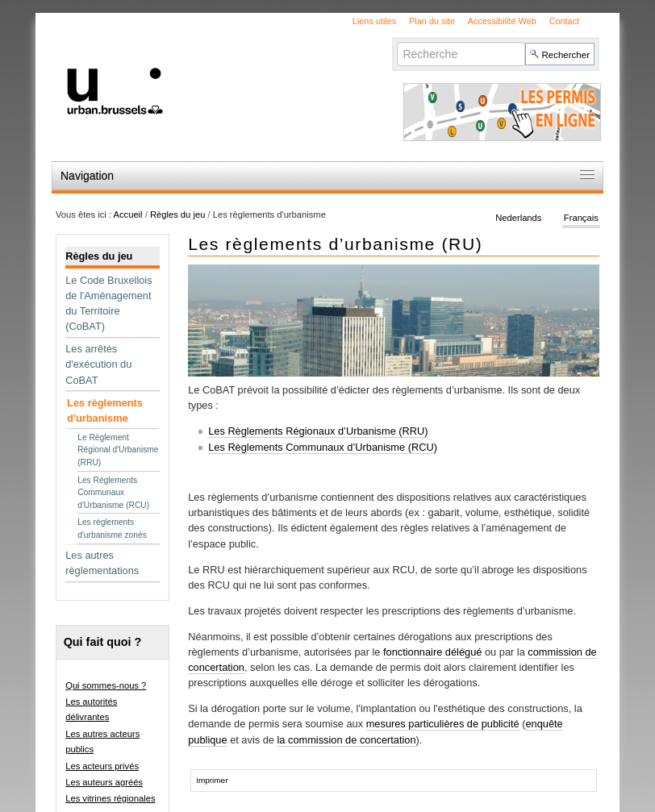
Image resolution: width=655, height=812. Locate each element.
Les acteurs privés (102, 766)
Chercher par (396, 42)
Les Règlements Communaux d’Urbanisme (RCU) (323, 447)
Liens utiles (374, 21)
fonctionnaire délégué (432, 652)
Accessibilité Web (502, 21)
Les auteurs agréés (104, 782)
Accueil (128, 214)
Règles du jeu (177, 214)
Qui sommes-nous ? (106, 685)
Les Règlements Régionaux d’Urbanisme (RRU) (318, 431)
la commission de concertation (346, 740)
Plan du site (432, 21)
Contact (564, 21)
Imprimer (212, 780)
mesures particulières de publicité (443, 724)
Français (581, 218)
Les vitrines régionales (110, 798)
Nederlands (518, 218)
